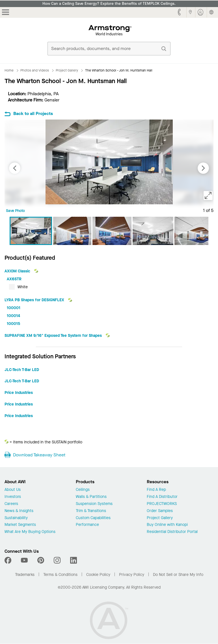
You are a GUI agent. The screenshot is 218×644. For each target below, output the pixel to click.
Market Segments (20, 525)
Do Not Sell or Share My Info (178, 575)
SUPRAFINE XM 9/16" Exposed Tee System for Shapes (54, 336)
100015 (13, 324)
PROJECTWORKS (162, 504)
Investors (13, 497)
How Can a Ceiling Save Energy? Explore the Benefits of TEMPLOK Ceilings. (109, 4)
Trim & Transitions (91, 511)
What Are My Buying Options (30, 532)
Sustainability (16, 518)
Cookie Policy (98, 575)
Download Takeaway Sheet (39, 455)
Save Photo (15, 211)
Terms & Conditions (60, 575)
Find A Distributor (162, 497)
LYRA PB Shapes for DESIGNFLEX (35, 300)
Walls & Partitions (91, 497)
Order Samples (160, 511)
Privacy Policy (132, 575)
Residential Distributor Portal (172, 532)
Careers (11, 504)
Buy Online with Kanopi (167, 525)
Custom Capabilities (93, 518)
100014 (13, 316)
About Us (13, 490)
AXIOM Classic (18, 271)
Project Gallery (160, 518)
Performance (87, 525)
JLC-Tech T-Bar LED (22, 370)
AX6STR (14, 279)
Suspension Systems (94, 504)
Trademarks (25, 575)
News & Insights (19, 511)
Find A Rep (156, 490)
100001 (14, 308)
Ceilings (83, 490)
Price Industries (19, 393)
